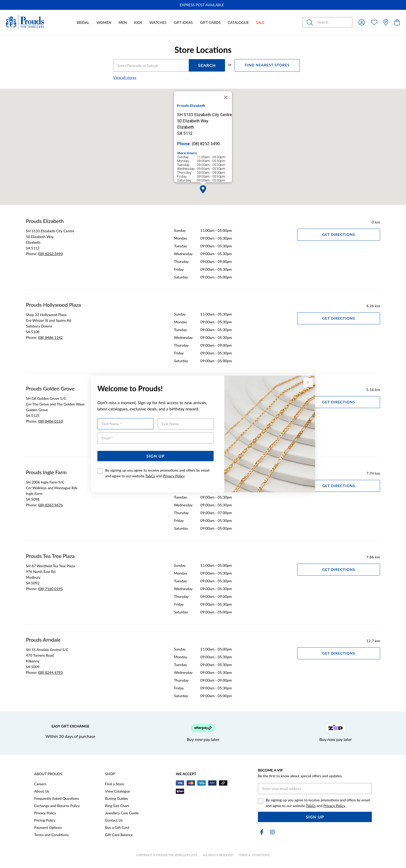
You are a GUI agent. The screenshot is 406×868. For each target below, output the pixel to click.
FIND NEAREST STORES (267, 65)
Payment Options (48, 827)
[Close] (226, 97)
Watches (158, 22)
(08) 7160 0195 (50, 589)
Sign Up (156, 456)
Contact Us (114, 820)
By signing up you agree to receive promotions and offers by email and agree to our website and (157, 473)
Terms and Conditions (51, 835)
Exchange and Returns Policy (57, 806)
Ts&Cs (150, 476)
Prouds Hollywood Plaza (53, 305)
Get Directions (339, 234)
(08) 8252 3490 (50, 254)
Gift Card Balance (119, 835)
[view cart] (397, 22)
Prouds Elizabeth (45, 221)
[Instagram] (271, 832)
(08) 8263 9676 (50, 505)
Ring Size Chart (117, 806)
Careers (40, 784)
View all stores (125, 77)
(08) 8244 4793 (50, 672)
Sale (260, 22)
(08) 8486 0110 (50, 421)
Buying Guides (117, 798)
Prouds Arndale (43, 640)
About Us (42, 791)
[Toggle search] (311, 22)
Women (104, 22)
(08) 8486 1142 (50, 337)
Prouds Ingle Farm (46, 472)
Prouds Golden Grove (50, 388)
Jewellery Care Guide (122, 813)
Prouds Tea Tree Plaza (50, 556)
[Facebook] (262, 832)
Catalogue (238, 22)
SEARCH (207, 65)
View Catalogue (118, 791)
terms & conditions (254, 855)
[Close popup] (308, 382)
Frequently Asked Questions (56, 798)
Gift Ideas (183, 22)
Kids (138, 22)
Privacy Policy (174, 476)
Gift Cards (210, 22)
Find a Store (115, 784)
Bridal (83, 22)
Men (123, 22)
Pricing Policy (45, 820)
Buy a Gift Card (117, 827)
